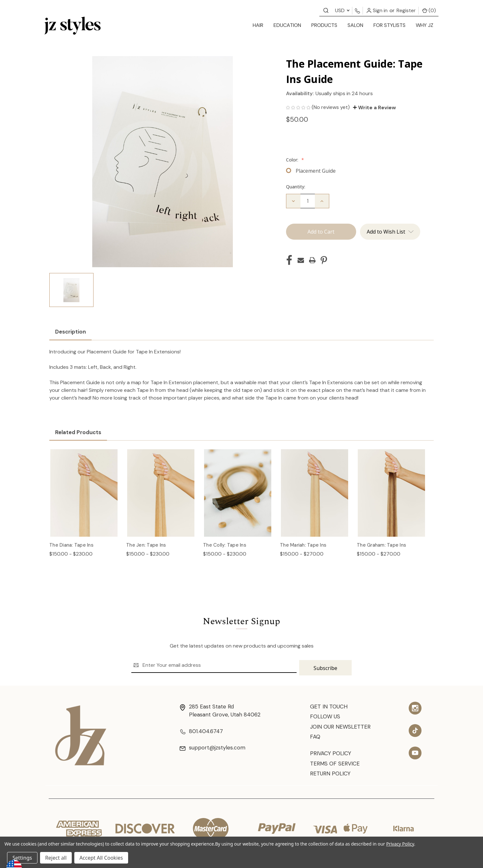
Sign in (377, 10)
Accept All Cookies (101, 858)
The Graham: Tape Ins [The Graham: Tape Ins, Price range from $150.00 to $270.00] (381, 545)
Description (70, 332)
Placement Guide (316, 171)
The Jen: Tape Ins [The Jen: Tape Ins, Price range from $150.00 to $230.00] (146, 545)
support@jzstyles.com (214, 747)
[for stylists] (389, 26)
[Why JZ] (425, 26)
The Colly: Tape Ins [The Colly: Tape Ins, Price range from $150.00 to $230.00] (225, 545)
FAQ (315, 736)
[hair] (258, 26)
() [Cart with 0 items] (429, 10)
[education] (287, 26)
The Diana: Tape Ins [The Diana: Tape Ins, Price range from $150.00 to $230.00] (71, 545)
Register (406, 10)
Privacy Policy (331, 753)
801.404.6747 (202, 730)
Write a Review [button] (374, 107)
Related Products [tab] (78, 432)
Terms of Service (336, 764)
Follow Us (326, 715)
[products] (324, 26)
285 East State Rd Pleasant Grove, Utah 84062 (222, 709)
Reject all (56, 858)
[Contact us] (326, 10)
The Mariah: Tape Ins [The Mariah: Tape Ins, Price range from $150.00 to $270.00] (303, 545)
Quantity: (296, 187)
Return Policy (331, 774)
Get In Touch (330, 704)
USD (342, 10)
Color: (295, 160)
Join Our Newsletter (342, 725)
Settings (22, 858)
